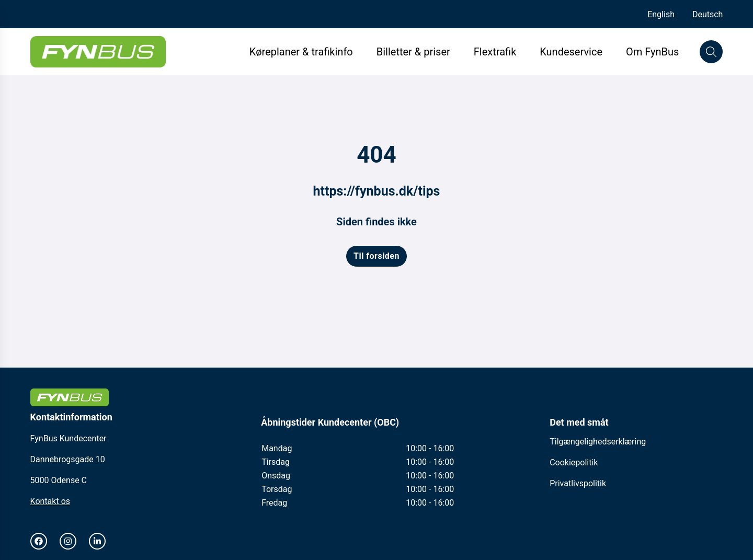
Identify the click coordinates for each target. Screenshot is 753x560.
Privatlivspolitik (578, 483)
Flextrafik (495, 52)
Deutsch (708, 14)
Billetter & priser (413, 52)
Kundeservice (572, 52)
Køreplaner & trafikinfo (301, 52)
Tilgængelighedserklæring (598, 442)
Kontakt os (50, 501)
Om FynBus (652, 52)
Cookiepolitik (574, 462)
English (661, 14)
